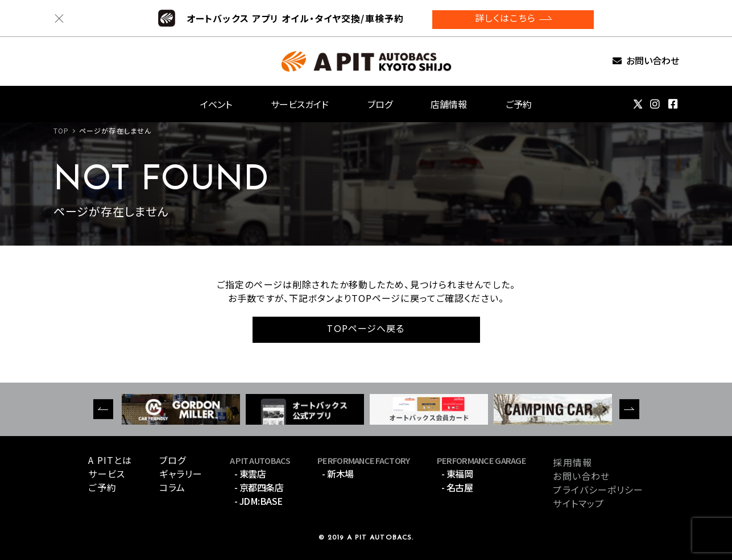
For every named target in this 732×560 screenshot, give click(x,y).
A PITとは (110, 460)
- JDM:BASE (259, 501)
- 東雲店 (250, 474)
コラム (172, 487)
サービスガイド (300, 104)
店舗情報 (449, 104)
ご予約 (519, 104)
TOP (61, 130)
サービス (106, 474)
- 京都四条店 (259, 487)
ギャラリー (181, 474)
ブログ (380, 104)
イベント (216, 104)
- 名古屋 (457, 487)
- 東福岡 (457, 474)
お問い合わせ (653, 61)
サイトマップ (578, 503)
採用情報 (572, 462)
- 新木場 (338, 474)
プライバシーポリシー (598, 490)
